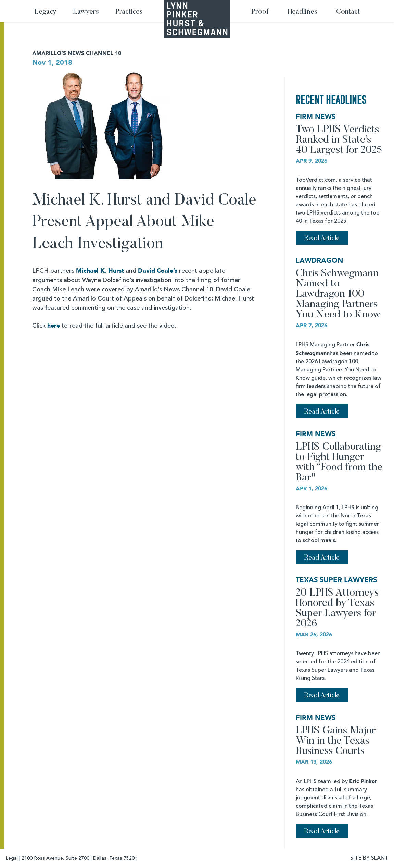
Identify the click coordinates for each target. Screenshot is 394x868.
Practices (129, 12)
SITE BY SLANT (369, 858)
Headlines (303, 12)
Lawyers (86, 12)
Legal (12, 858)
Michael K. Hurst (100, 271)
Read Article (322, 239)
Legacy (45, 12)
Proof (260, 12)
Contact (348, 12)
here (54, 326)
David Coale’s (158, 271)
